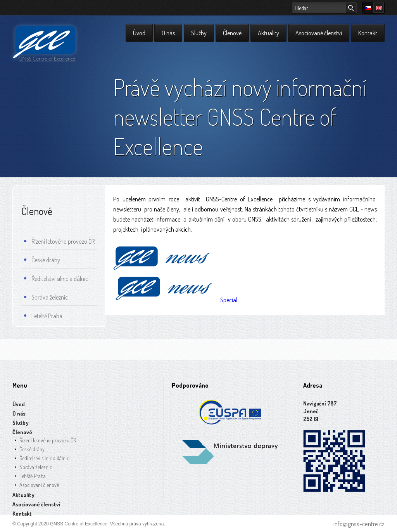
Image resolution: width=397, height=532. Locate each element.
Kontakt (368, 33)
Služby (199, 33)
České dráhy (42, 261)
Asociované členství (319, 33)
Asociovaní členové (39, 485)
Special (176, 300)
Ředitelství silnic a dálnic (56, 280)
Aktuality (268, 33)
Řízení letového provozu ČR (59, 243)
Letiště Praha (43, 317)
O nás (168, 33)
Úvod (139, 33)
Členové (232, 33)
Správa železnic (46, 298)
